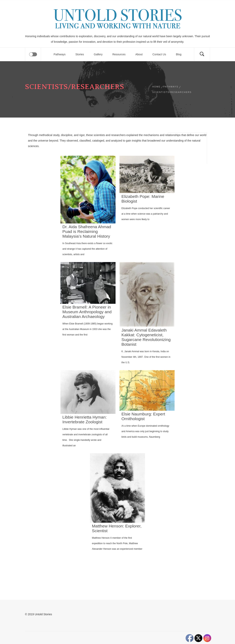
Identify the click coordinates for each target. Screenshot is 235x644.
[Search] (202, 54)
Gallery (98, 54)
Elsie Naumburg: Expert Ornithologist (143, 416)
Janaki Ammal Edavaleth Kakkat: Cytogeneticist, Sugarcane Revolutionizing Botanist (146, 337)
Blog (179, 54)
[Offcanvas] (33, 54)
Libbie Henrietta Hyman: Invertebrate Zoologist (85, 419)
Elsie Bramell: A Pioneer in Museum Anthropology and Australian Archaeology (87, 312)
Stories (80, 54)
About (139, 54)
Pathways (60, 54)
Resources (119, 54)
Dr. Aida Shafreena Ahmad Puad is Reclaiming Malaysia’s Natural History (87, 231)
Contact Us (159, 54)
